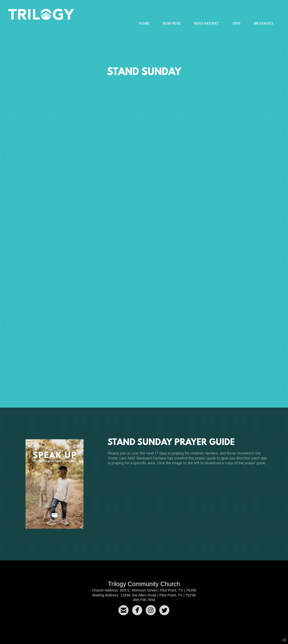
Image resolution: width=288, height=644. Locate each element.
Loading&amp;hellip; (144, 227)
